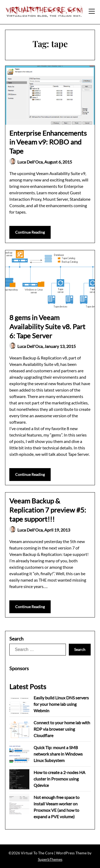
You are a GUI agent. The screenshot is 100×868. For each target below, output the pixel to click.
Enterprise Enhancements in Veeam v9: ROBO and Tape (48, 142)
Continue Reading (30, 232)
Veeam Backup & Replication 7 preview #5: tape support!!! (48, 510)
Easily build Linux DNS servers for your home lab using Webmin (61, 704)
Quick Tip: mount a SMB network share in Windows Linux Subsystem (58, 754)
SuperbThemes (50, 859)
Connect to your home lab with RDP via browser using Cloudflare (62, 729)
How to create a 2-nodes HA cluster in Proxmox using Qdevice (59, 779)
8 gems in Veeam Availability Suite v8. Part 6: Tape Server (47, 327)
